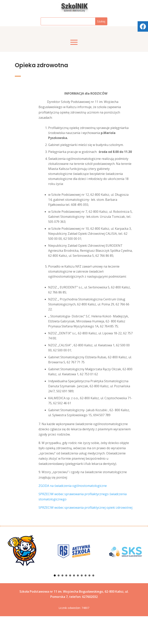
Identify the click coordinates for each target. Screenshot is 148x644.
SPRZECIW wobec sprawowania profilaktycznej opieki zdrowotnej (85, 535)
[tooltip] (143, 26)
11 (93, 603)
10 (89, 603)
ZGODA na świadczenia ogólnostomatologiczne (73, 514)
